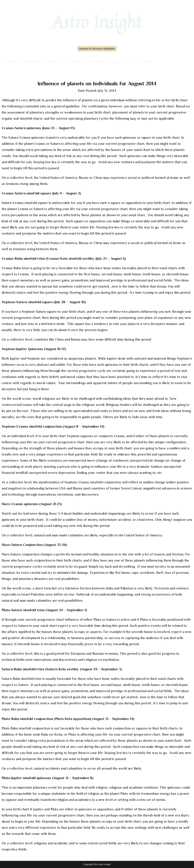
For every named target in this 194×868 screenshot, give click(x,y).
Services (76, 61)
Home (10, 61)
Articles (96, 61)
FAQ (128, 61)
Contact (145, 61)
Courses (55, 61)
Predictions (31, 61)
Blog (114, 61)
